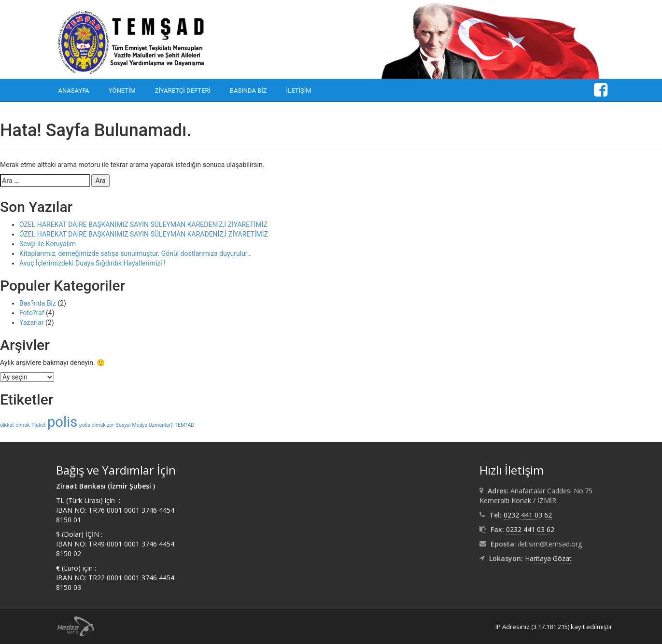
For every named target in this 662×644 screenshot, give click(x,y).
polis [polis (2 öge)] (63, 422)
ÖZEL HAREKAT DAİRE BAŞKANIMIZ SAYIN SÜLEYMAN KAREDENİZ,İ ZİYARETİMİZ (143, 224)
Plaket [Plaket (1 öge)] (39, 425)
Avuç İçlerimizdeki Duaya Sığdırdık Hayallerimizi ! (92, 263)
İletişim (299, 91)
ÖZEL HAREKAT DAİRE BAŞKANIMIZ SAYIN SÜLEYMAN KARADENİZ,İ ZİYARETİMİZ (144, 234)
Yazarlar (32, 322)
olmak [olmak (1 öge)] (22, 425)
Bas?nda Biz (38, 303)
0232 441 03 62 (528, 515)
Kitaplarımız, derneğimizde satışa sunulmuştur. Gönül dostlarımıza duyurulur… (135, 253)
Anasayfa (74, 91)
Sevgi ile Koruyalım (48, 244)
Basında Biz (248, 91)
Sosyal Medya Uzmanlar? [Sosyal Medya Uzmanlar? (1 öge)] (145, 425)
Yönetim (122, 91)
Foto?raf (32, 313)
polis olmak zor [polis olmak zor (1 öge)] (97, 425)
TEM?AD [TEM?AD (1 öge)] (185, 425)
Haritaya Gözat (548, 558)
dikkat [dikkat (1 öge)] (7, 425)
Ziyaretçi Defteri (183, 91)
